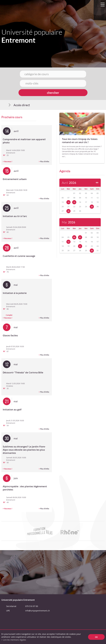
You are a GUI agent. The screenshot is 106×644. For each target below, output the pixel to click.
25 (92, 207)
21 (80, 246)
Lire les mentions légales (15, 640)
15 (74, 202)
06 (74, 237)
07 (80, 237)
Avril (69, 183)
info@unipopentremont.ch (38, 611)
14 (68, 202)
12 (68, 242)
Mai (69, 222)
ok (96, 637)
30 (92, 251)
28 (68, 211)
